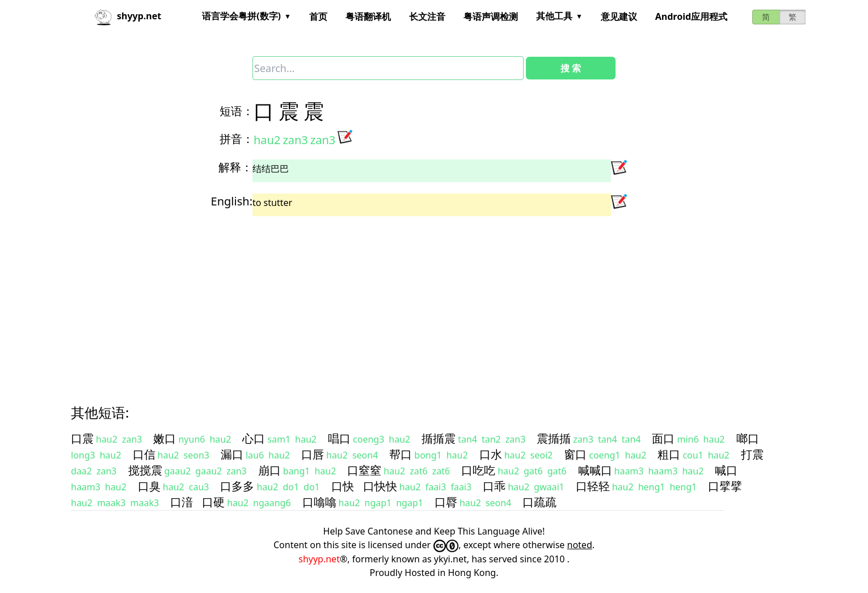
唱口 (339, 438)
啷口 (748, 438)
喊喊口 (595, 470)
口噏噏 (319, 502)
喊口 (726, 470)
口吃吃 (478, 470)
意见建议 (619, 16)
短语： (237, 111)
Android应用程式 (691, 16)
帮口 (401, 454)
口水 (491, 454)
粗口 (669, 454)
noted (580, 545)
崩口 (269, 470)
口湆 (182, 502)
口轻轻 (593, 486)
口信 (144, 454)
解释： (235, 167)
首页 (318, 16)
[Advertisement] (414, 300)
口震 (82, 438)
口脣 (446, 502)
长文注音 (427, 16)
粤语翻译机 (368, 16)
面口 (663, 438)
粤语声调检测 (491, 16)
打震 (752, 454)
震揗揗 (554, 438)
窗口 (575, 454)
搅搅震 (145, 470)
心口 (254, 438)
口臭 (149, 486)
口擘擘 (725, 486)
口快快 (380, 486)
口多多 (237, 486)
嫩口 (165, 438)
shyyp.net (319, 559)
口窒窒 (364, 470)
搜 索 (571, 68)
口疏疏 (540, 502)
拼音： (237, 139)
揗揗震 (439, 438)
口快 (343, 486)
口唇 (313, 454)
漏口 (232, 454)
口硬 (213, 502)
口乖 (494, 486)
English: (232, 201)
